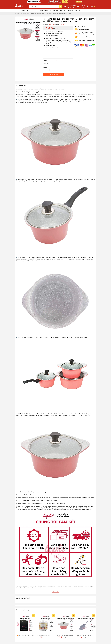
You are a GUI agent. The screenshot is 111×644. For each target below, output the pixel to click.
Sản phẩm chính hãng (43, 11)
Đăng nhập (82, 7)
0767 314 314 (70, 7)
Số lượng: (45, 67)
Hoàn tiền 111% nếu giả (74, 11)
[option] (25, 627)
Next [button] (94, 627)
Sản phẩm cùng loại (23, 610)
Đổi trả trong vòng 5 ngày (58, 11)
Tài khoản (82, 6)
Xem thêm (55, 591)
